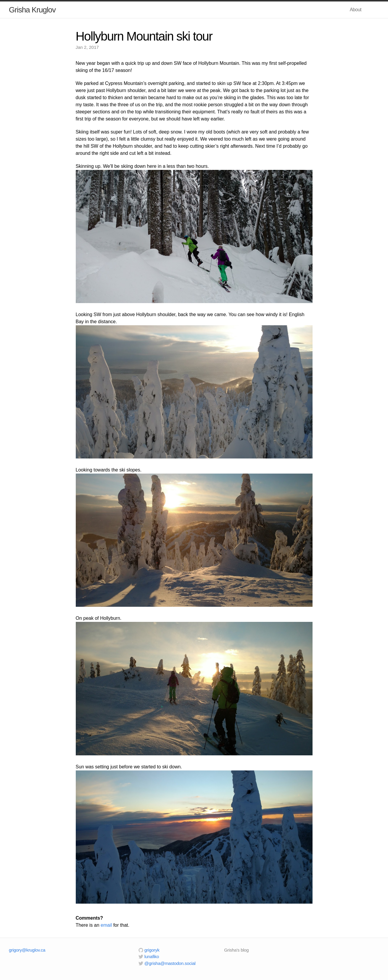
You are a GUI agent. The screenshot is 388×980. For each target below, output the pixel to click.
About (356, 10)
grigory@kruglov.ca (27, 950)
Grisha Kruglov (32, 10)
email (106, 925)
